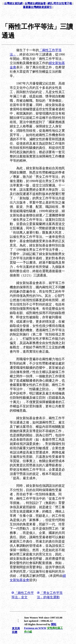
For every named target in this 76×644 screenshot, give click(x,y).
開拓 (54, 624)
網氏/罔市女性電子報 (60, 3)
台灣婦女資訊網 (13, 3)
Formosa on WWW (35, 628)
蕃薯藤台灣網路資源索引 (37, 7)
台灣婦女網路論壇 (35, 3)
